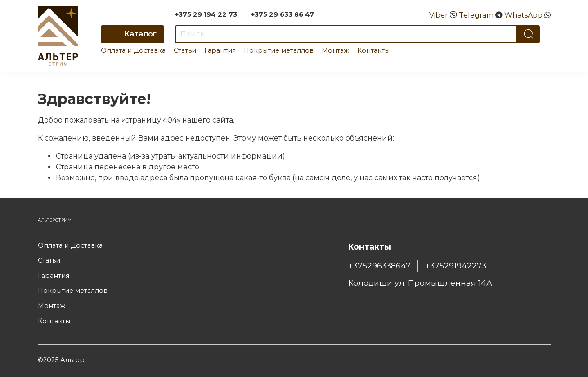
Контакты (373, 50)
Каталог (132, 34)
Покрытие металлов (279, 50)
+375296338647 (379, 266)
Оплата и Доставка (133, 50)
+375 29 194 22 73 (206, 14)
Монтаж (335, 50)
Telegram (476, 15)
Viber (439, 15)
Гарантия (220, 50)
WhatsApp (523, 15)
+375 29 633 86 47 (283, 14)
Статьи (185, 50)
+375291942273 (456, 266)
